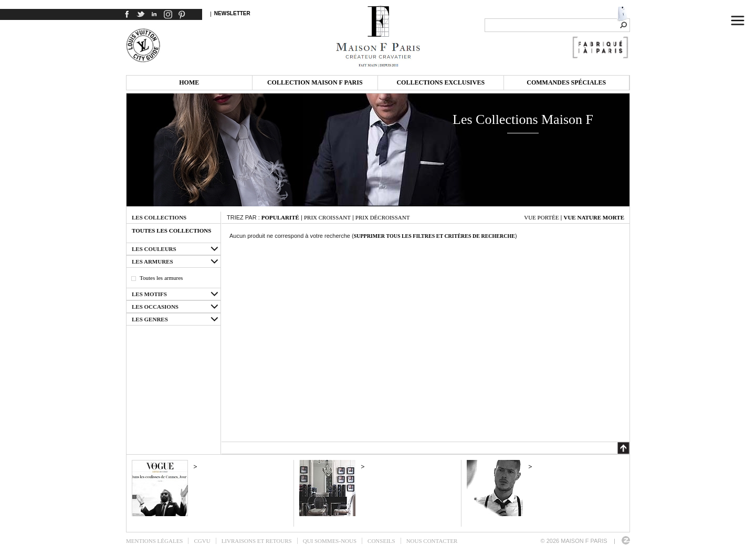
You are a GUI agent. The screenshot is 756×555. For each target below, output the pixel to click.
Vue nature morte (594, 217)
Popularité (280, 217)
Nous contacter (432, 541)
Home (189, 82)
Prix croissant (327, 217)
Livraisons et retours (257, 541)
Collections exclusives (440, 82)
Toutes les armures (161, 278)
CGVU (202, 541)
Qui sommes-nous (330, 541)
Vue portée (541, 217)
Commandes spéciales (566, 82)
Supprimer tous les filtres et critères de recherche (434, 236)
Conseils (381, 541)
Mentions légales (154, 541)
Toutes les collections (171, 231)
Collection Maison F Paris (315, 82)
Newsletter (232, 13)
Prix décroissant (383, 217)
